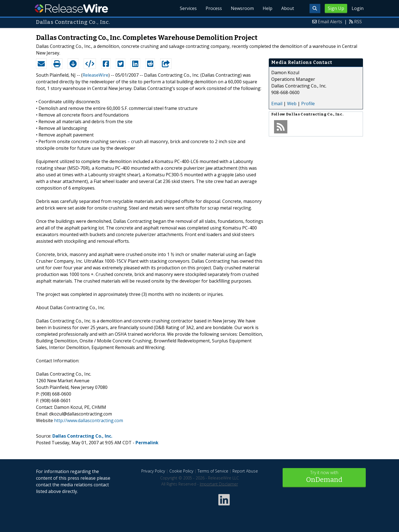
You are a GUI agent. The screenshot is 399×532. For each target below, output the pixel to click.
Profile (308, 104)
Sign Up (336, 8)
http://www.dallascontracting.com (89, 420)
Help (268, 8)
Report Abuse (245, 471)
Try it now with (324, 477)
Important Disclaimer (219, 484)
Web (292, 104)
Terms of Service (213, 471)
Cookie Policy (181, 471)
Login (358, 8)
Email (277, 104)
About (288, 8)
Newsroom (242, 8)
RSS (358, 22)
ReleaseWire (71, 8)
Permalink (147, 443)
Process (214, 8)
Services (188, 8)
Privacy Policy (153, 471)
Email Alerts (330, 22)
